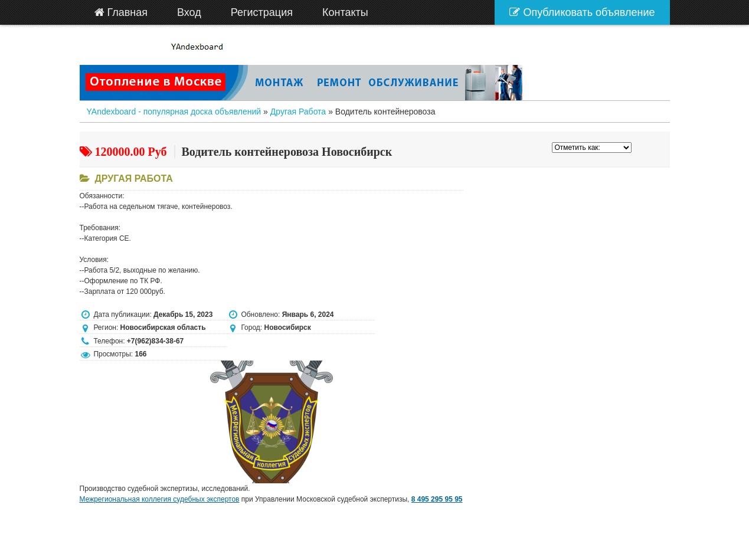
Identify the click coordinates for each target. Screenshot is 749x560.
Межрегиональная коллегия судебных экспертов (160, 499)
